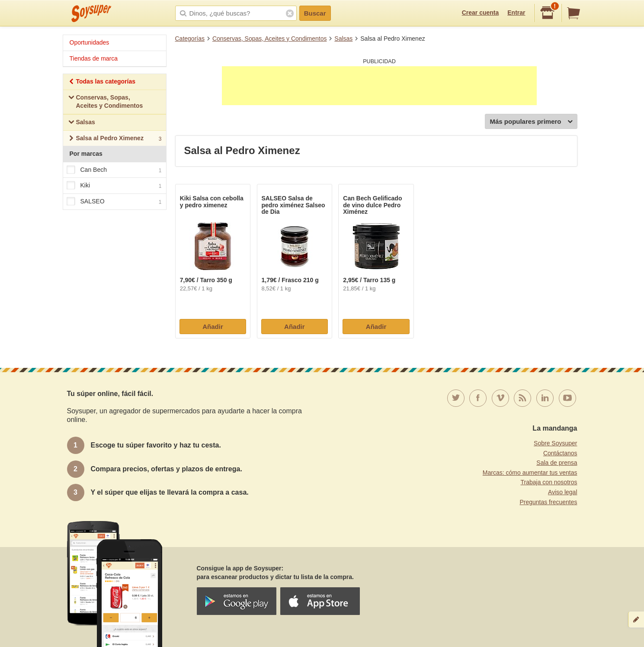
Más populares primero (531, 122)
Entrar (516, 13)
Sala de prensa (557, 463)
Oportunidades (90, 42)
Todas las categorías (102, 82)
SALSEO (114, 202)
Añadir (213, 327)
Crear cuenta (481, 13)
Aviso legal (562, 492)
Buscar (315, 13)
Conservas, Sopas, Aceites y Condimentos (270, 39)
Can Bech (114, 170)
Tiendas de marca (94, 58)
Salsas (343, 39)
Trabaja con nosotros (549, 482)
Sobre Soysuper (555, 443)
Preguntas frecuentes (548, 502)
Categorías (190, 39)
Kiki (114, 186)
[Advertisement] (379, 86)
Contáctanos (560, 453)
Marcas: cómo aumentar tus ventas (530, 473)
